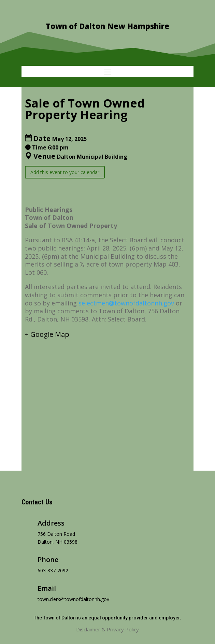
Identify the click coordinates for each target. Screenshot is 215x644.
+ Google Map (47, 334)
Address (51, 523)
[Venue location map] (107, 399)
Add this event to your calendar (65, 172)
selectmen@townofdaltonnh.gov (126, 303)
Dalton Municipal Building (92, 157)
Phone (48, 560)
